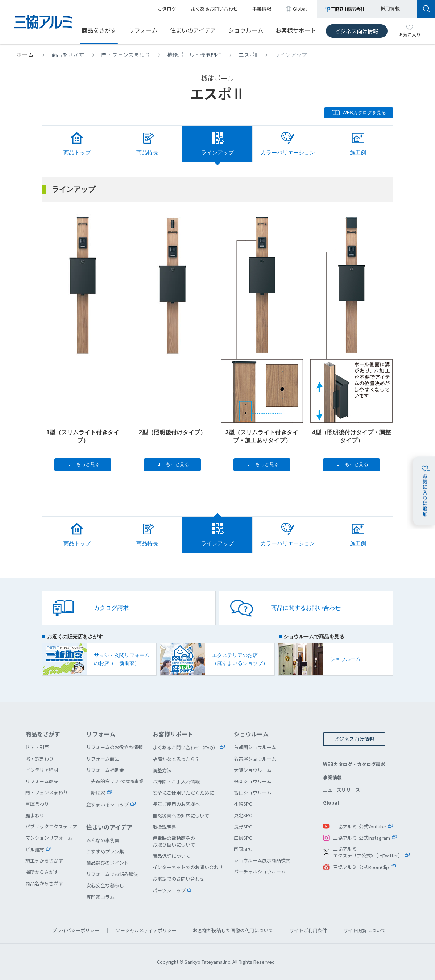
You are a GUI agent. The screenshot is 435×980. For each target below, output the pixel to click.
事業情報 (332, 777)
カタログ (167, 9)
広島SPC (243, 838)
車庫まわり (37, 804)
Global (331, 803)
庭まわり (35, 815)
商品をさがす (99, 30)
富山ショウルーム (253, 792)
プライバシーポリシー (76, 930)
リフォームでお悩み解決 (112, 874)
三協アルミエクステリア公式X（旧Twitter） (368, 852)
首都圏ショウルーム (255, 747)
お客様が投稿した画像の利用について (233, 930)
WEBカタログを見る (364, 113)
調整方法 (162, 770)
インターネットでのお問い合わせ (188, 867)
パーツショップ (169, 890)
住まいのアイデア (193, 30)
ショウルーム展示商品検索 (262, 860)
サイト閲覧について (364, 930)
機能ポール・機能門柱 (194, 55)
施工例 (358, 152)
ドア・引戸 (37, 747)
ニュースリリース (341, 790)
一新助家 (96, 793)
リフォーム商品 (42, 781)
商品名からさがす (44, 883)
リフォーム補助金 (105, 770)
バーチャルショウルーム (260, 871)
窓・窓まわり (40, 759)
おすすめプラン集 (105, 851)
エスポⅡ (248, 55)
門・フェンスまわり (126, 55)
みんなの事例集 (103, 840)
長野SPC (243, 826)
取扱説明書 (164, 827)
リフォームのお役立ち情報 (115, 747)
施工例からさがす (44, 861)
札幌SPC (243, 804)
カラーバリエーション (288, 152)
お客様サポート (296, 30)
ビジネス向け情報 (357, 31)
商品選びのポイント (107, 863)
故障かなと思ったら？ (176, 759)
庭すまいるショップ (107, 804)
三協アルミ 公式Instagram (362, 838)
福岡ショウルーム (253, 781)
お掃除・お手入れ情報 (176, 781)
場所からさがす (42, 872)
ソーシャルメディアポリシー (146, 930)
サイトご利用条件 (308, 930)
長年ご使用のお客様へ (176, 804)
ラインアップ (217, 152)
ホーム (25, 55)
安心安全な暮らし (105, 885)
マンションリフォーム (49, 838)
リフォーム (143, 30)
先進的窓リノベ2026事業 (117, 781)
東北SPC (243, 815)
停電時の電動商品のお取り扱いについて (174, 841)
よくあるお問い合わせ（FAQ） (185, 747)
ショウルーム (246, 30)
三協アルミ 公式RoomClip (361, 867)
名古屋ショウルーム (255, 759)
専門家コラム (100, 897)
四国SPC (243, 849)
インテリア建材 (42, 770)
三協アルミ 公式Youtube (360, 826)
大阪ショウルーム (253, 770)
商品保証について (171, 856)
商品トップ (77, 152)
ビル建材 (35, 849)
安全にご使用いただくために (183, 793)
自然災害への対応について (181, 816)
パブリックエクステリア (51, 826)
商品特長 (147, 152)
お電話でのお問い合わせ (179, 879)
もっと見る (88, 464)
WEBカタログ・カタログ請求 (354, 764)
